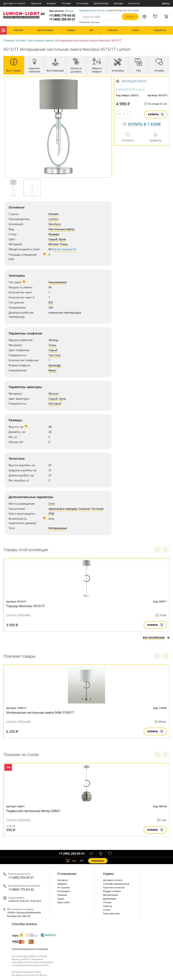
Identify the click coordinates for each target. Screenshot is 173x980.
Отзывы (66, 3)
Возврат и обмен (112, 891)
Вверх (52, 370)
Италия (53, 214)
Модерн (54, 234)
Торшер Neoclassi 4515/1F (25, 606)
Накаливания (58, 282)
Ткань (64, 244)
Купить (156, 114)
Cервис (108, 874)
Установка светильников (116, 884)
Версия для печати (134, 81)
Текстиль (55, 355)
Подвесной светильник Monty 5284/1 (33, 811)
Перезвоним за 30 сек (92, 11)
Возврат (52, 3)
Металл (53, 244)
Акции (61, 899)
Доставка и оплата (14, 3)
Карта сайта (64, 902)
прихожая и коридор (63, 509)
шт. (71, 861)
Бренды (118, 3)
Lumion (53, 219)
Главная (9, 40)
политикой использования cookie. (31, 965)
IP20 (51, 514)
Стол (52, 504)
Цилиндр (55, 365)
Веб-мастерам (110, 895)
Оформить (98, 861)
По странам (64, 887)
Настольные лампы (41, 40)
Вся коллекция (156, 638)
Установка (82, 3)
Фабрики (62, 884)
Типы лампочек (111, 913)
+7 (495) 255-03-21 (62, 19)
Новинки (62, 895)
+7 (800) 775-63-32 (62, 15)
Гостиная (97, 509)
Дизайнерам (101, 3)
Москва (69, 11)
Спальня (84, 509)
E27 (51, 302)
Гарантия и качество (114, 887)
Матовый (55, 404)
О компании (67, 874)
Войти (166, 3)
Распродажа (64, 891)
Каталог (3, 30)
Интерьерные (58, 528)
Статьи (107, 910)
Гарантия (36, 3)
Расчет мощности (64, 249)
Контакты (134, 3)
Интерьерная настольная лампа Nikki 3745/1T (40, 712)
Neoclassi (55, 224)
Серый (53, 239)
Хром (62, 239)
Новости (108, 906)
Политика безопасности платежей (30, 949)
